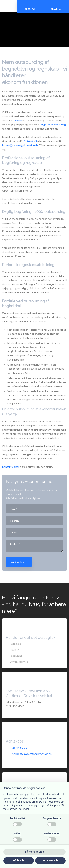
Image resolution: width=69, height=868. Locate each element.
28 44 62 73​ (30, 141)
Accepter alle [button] (50, 860)
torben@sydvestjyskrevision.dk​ (20, 145)
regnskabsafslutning (53, 124)
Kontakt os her (11, 467)
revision (17, 120)
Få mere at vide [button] (35, 852)
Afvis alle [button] (19, 860)
